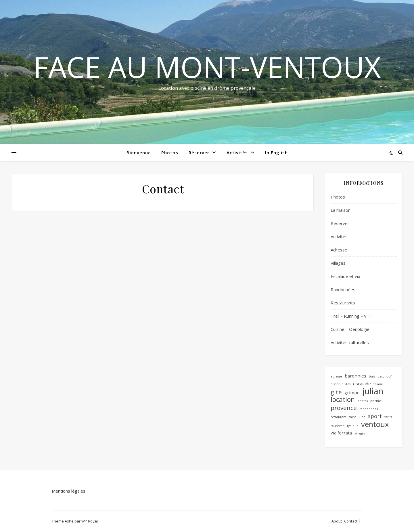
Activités (237, 152)
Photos (170, 152)
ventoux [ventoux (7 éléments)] (375, 424)
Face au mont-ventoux (207, 67)
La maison (341, 210)
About (337, 521)
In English (276, 152)
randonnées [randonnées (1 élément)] (369, 409)
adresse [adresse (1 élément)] (336, 376)
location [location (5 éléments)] (343, 400)
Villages (338, 263)
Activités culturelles (350, 342)
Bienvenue (139, 152)
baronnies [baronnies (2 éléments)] (355, 376)
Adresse (339, 250)
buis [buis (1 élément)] (372, 376)
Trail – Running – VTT (351, 316)
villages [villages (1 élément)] (360, 433)
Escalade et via (345, 276)
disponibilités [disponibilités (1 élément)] (341, 384)
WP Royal (90, 521)
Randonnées (343, 289)
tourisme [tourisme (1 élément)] (338, 426)
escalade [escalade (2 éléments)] (362, 384)
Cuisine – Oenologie (350, 329)
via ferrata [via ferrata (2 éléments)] (341, 433)
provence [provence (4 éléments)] (344, 408)
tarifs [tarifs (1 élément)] (388, 417)
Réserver (199, 152)
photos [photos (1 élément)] (363, 401)
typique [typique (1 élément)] (353, 426)
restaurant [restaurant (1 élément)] (339, 417)
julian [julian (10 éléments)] (373, 391)
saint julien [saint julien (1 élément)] (357, 417)
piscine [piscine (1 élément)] (376, 401)
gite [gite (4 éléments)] (336, 392)
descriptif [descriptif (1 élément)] (385, 376)
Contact (351, 521)
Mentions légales (69, 491)
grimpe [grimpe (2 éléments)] (352, 392)
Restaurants (343, 303)
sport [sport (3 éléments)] (375, 416)
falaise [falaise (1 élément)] (378, 384)
